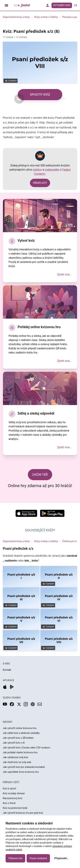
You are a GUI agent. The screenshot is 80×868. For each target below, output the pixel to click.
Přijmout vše (15, 860)
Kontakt (7, 670)
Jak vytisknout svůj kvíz (15, 757)
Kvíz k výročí (9, 789)
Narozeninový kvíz (13, 798)
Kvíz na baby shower (14, 793)
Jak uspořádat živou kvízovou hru (21, 772)
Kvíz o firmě (9, 803)
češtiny (37, 170)
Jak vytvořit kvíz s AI (14, 743)
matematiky (52, 170)
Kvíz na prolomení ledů (15, 808)
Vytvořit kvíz (62, 5)
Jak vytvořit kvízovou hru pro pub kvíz (23, 813)
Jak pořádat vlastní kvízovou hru (20, 752)
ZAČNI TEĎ (40, 475)
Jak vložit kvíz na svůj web (17, 762)
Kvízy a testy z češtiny (46, 17)
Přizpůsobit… (61, 860)
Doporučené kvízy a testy (16, 17)
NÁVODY (8, 722)
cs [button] (75, 5)
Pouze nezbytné (38, 860)
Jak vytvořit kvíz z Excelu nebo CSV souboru (27, 748)
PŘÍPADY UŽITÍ (11, 782)
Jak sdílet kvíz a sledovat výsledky (21, 733)
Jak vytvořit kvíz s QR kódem (18, 738)
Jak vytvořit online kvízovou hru (20, 728)
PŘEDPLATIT (40, 183)
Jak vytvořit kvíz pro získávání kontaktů (24, 767)
